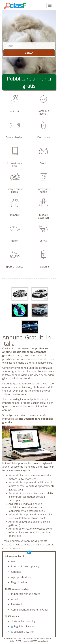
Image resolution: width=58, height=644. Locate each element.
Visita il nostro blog (23, 621)
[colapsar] (50, 6)
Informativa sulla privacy (25, 566)
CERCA (29, 53)
